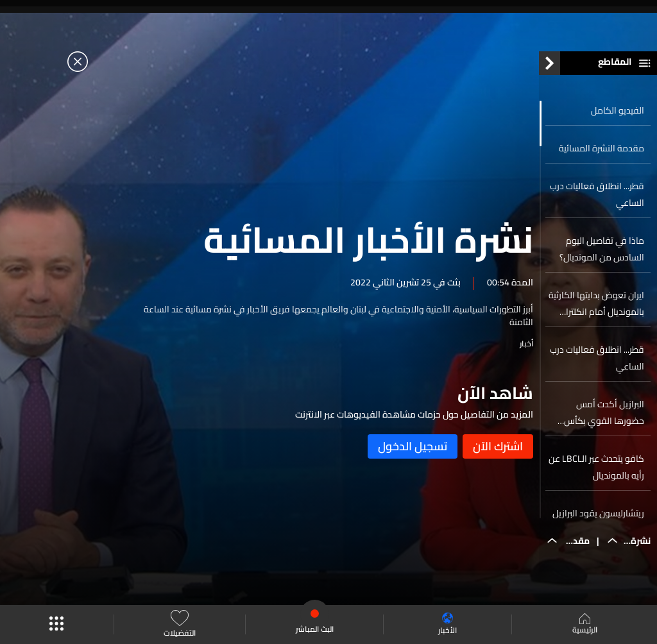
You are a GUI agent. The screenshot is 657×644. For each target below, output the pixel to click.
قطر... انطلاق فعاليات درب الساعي (597, 198)
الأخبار (448, 624)
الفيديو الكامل (618, 114)
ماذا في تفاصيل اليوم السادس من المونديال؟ (602, 252)
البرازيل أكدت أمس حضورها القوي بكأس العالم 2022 (604, 416)
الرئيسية (585, 625)
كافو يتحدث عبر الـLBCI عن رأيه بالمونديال (596, 470)
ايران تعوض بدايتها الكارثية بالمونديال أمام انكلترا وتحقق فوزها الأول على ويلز (596, 307)
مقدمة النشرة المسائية (602, 151)
